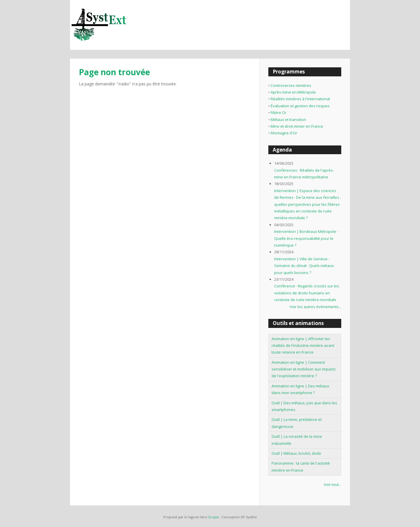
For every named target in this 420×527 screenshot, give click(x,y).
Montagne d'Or (284, 133)
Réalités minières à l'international (300, 99)
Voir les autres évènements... (315, 307)
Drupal (213, 517)
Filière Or (279, 113)
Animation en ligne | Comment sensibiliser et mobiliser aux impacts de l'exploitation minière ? (304, 369)
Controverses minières (291, 85)
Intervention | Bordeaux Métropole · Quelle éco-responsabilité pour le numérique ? (306, 238)
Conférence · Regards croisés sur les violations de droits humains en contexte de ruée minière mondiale (307, 293)
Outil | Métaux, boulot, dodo (296, 453)
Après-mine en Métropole (293, 92)
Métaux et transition (288, 120)
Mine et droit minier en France (297, 126)
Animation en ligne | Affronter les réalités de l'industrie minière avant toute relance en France (303, 346)
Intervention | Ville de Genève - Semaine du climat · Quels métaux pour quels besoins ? (304, 266)
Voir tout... (332, 484)
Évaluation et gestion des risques (300, 106)
